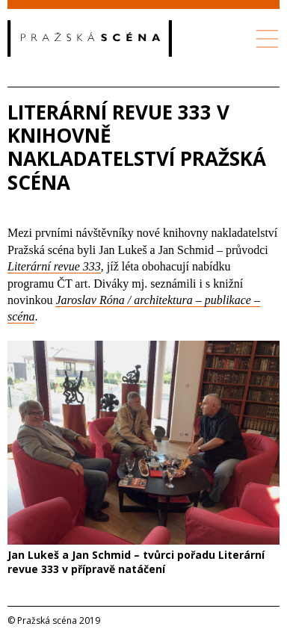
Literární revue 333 (54, 266)
